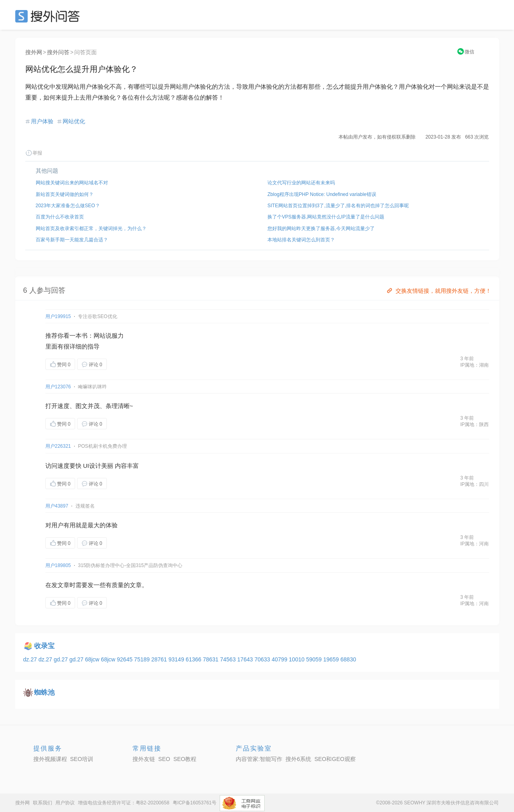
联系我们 (43, 803)
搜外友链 (144, 759)
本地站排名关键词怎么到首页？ (301, 240)
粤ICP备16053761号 (195, 803)
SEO (49, 16)
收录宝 (44, 646)
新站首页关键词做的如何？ (65, 194)
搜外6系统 (298, 759)
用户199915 (58, 316)
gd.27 (62, 659)
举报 (34, 153)
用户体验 (42, 121)
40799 (280, 659)
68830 (348, 659)
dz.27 (31, 659)
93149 (177, 659)
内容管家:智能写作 (259, 759)
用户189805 (58, 565)
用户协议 (65, 803)
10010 (297, 659)
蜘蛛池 (44, 693)
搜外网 (34, 52)
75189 (143, 659)
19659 (332, 659)
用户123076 (58, 387)
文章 (63, 585)
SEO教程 (185, 759)
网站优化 (74, 121)
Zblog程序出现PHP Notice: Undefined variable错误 (322, 194)
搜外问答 (58, 52)
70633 (263, 659)
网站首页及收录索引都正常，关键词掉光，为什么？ (91, 229)
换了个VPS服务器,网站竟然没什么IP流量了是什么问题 (326, 217)
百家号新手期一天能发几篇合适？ (72, 240)
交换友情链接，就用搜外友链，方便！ (438, 291)
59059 (315, 659)
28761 (160, 659)
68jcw (93, 659)
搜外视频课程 (50, 759)
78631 (211, 659)
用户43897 (57, 506)
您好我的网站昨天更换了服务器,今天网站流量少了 (321, 229)
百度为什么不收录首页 (60, 217)
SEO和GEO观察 (335, 759)
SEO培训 (82, 759)
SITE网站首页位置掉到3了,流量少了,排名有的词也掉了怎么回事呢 (338, 206)
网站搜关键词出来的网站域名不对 (72, 183)
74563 (229, 659)
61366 (194, 659)
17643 (246, 659)
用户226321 (58, 446)
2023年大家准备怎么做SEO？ (68, 206)
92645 (125, 659)
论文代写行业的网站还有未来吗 (301, 183)
